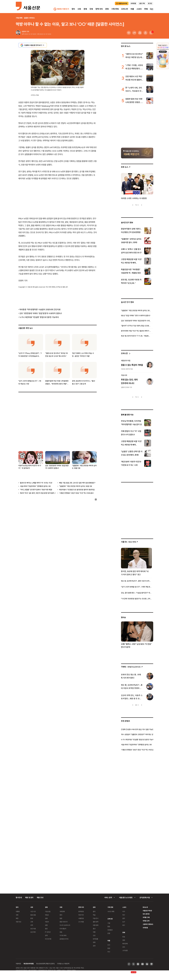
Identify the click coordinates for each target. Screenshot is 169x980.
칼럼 (109, 926)
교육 (32, 922)
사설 (109, 923)
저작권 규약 (146, 921)
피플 (132, 9)
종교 (94, 929)
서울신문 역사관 (147, 911)
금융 (46, 918)
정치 (73, 9)
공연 (94, 946)
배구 (124, 925)
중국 (61, 915)
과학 (32, 925)
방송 (124, 937)
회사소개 (145, 907)
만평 (109, 933)
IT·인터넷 (48, 932)
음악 (94, 911)
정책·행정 (81, 911)
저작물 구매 (146, 917)
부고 (109, 952)
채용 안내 (40, 898)
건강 (94, 935)
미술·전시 (96, 918)
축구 (124, 915)
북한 (17, 918)
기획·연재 (115, 9)
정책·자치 (99, 9)
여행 (94, 932)
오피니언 (125, 9)
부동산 (47, 915)
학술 (94, 915)
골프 (124, 918)
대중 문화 (96, 925)
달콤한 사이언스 (29, 18)
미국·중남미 (63, 929)
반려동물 (95, 939)
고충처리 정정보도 (148, 924)
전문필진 (110, 930)
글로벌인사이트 (64, 939)
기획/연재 (19, 18)
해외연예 (125, 944)
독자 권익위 (146, 914)
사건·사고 (33, 911)
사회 (79, 9)
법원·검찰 (33, 915)
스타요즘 (125, 950)
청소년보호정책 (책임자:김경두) (45, 964)
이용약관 (18, 964)
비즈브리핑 (48, 939)
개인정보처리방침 (29, 964)
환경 (32, 918)
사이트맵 (145, 928)
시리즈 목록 (111, 911)
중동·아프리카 (64, 922)
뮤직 (124, 947)
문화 (107, 9)
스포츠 (139, 9)
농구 (124, 922)
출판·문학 (96, 922)
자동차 (47, 922)
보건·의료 (33, 929)
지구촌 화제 (63, 935)
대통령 (18, 911)
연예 (146, 9)
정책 (46, 935)
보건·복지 (33, 932)
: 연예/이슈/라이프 (132, 667)
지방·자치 (81, 915)
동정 (109, 948)
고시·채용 (81, 922)
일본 (61, 918)
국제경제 (62, 911)
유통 (46, 925)
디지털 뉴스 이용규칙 (63, 964)
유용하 (24, 32)
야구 (124, 911)
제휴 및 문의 (29, 898)
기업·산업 (48, 911)
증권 (46, 929)
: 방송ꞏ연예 (129, 542)
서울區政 (81, 918)
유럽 (61, 932)
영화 (94, 942)
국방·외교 (18, 922)
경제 (85, 9)
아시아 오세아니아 (65, 925)
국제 (91, 9)
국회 (17, 915)
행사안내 (19, 898)
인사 (109, 945)
